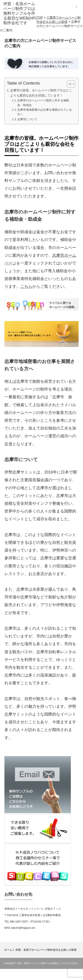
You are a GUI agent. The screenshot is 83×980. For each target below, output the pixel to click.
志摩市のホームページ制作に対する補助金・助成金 (43, 103)
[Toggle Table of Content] (69, 84)
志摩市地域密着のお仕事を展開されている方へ (45, 112)
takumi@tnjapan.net (23, 928)
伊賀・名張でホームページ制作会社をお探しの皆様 (46, 950)
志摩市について (27, 119)
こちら (26, 286)
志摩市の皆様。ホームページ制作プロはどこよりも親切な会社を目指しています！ (41, 93)
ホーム (8, 950)
